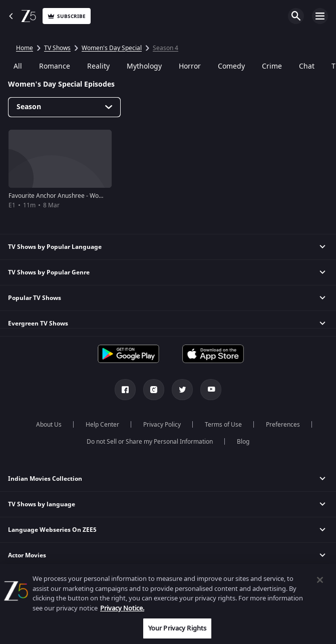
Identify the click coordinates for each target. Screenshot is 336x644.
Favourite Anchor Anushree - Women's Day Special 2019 (87, 196)
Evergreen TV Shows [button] (38, 324)
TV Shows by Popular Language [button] (55, 247)
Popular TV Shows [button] (35, 298)
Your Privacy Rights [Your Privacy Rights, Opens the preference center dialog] (177, 628)
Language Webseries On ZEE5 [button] (52, 530)
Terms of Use (223, 425)
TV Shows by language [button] (42, 504)
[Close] (320, 580)
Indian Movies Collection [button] (45, 479)
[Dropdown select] (64, 107)
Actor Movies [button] (27, 555)
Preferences (283, 425)
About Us (49, 425)
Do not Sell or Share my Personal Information (150, 442)
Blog (243, 442)
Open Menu (320, 16)
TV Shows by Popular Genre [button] (49, 272)
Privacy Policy (162, 425)
